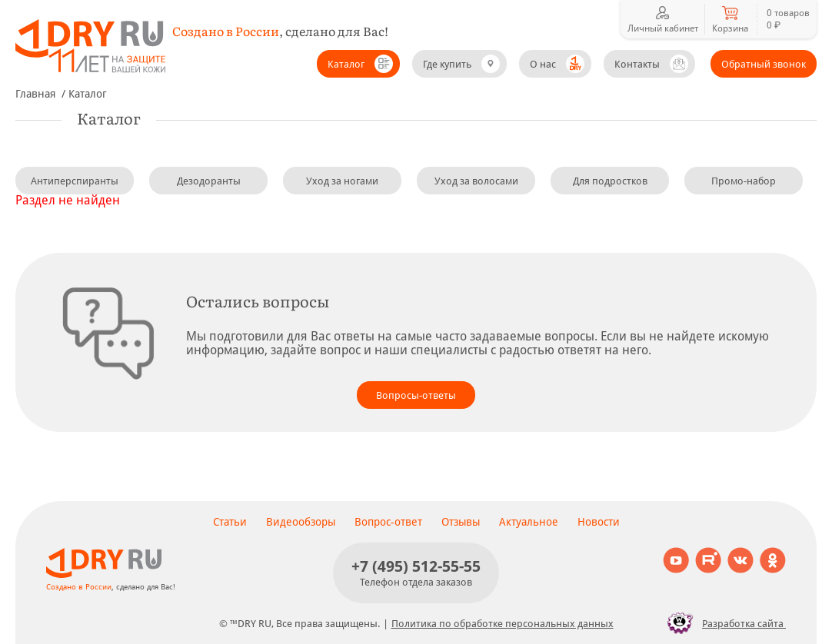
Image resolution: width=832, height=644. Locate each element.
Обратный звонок (764, 64)
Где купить (447, 64)
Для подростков (610, 181)
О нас (543, 64)
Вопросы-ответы (416, 395)
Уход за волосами (476, 181)
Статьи (230, 522)
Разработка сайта (722, 623)
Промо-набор (744, 181)
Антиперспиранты (75, 181)
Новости (599, 522)
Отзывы (461, 522)
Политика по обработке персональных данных (503, 624)
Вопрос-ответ (388, 522)
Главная (35, 94)
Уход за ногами (342, 181)
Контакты (637, 64)
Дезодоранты (209, 181)
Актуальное (529, 522)
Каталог (346, 64)
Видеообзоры (301, 522)
